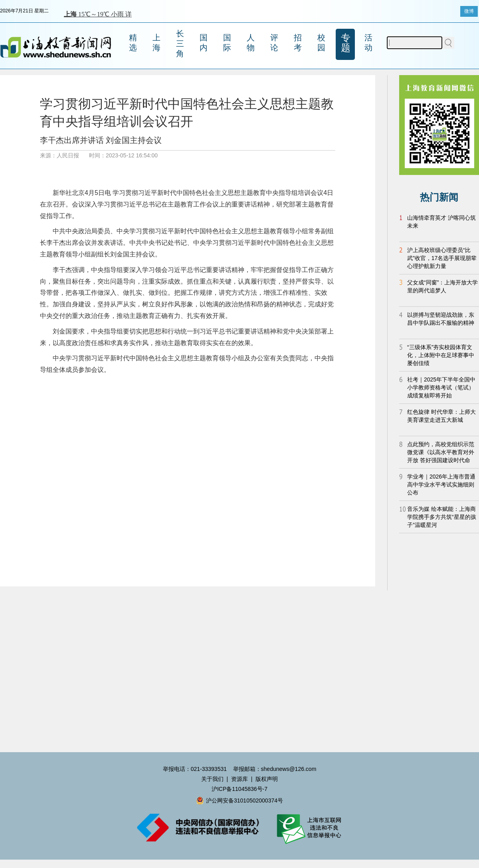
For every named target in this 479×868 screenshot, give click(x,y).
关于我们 (212, 779)
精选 (133, 43)
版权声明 (267, 779)
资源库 (239, 779)
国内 (204, 43)
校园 (321, 43)
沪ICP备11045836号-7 (239, 789)
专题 (346, 43)
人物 (251, 43)
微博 (469, 11)
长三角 (180, 44)
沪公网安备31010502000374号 (239, 800)
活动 (368, 43)
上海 (156, 43)
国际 (227, 43)
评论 (274, 43)
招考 (298, 43)
